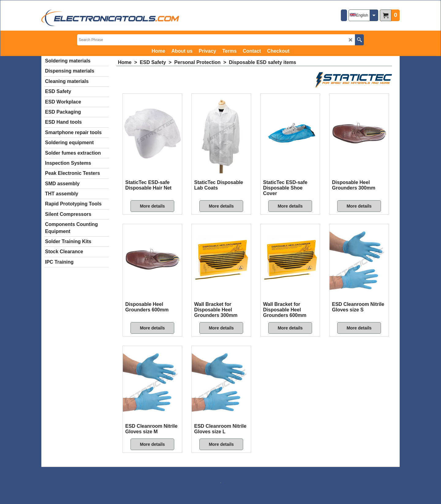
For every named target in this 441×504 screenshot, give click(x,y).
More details (153, 206)
